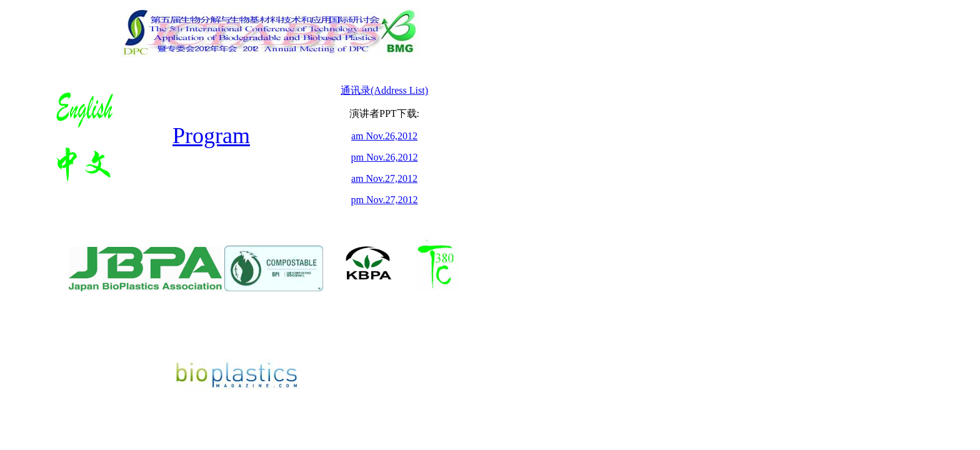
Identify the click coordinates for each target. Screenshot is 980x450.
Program (211, 136)
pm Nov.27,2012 (385, 200)
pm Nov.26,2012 (385, 157)
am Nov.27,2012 (384, 178)
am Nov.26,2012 (384, 136)
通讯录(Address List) (384, 90)
